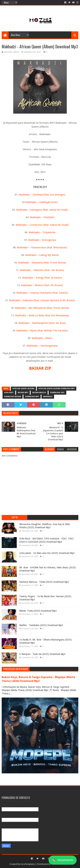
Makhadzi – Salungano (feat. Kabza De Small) (42, 210)
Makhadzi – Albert (42, 338)
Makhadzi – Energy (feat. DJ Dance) (42, 278)
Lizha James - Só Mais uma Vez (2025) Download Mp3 (47, 553)
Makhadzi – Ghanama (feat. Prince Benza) (42, 263)
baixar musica (39, 393)
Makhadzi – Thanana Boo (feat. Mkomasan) (42, 247)
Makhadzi (48, 397)
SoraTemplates (28, 864)
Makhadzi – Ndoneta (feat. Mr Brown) (42, 270)
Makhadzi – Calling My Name (42, 255)
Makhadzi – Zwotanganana (42, 346)
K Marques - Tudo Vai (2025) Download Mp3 (42, 654)
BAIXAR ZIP (40, 368)
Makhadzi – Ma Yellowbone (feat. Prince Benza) (42, 308)
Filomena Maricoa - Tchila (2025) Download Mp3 (44, 582)
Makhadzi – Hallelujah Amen (42, 202)
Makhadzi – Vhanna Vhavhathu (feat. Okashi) (42, 293)
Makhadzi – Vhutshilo (42, 217)
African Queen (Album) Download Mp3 (57, 389)
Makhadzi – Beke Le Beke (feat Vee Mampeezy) (42, 315)
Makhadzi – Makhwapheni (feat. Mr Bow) (42, 323)
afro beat (9, 393)
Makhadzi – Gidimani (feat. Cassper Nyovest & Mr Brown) (42, 300)
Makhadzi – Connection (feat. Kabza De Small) (42, 225)
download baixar (13, 397)
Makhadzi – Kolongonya (42, 240)
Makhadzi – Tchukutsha (42, 232)
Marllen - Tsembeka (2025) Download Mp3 (41, 625)
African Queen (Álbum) (23, 389)
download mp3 (32, 397)
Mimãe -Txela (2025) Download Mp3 (38, 611)
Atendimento (63, 860)
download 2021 (57, 393)
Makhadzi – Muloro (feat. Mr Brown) (42, 285)
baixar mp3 (23, 393)
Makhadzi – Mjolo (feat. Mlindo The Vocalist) (42, 331)
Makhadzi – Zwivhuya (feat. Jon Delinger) (42, 195)
